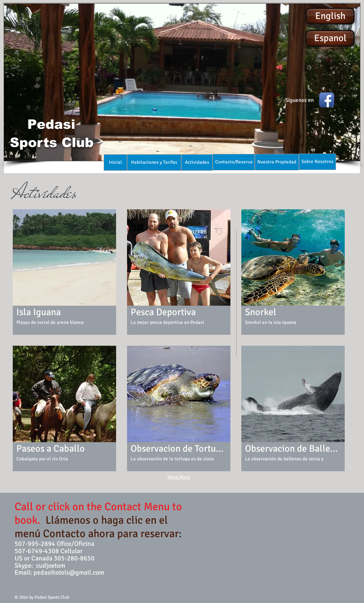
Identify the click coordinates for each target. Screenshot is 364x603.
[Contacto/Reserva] (234, 162)
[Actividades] (197, 162)
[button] (182, 82)
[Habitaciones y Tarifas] (154, 162)
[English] (330, 16)
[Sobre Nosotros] (317, 162)
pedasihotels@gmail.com (69, 572)
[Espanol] (330, 38)
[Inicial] (115, 162)
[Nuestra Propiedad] (277, 162)
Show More (179, 477)
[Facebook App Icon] (327, 100)
